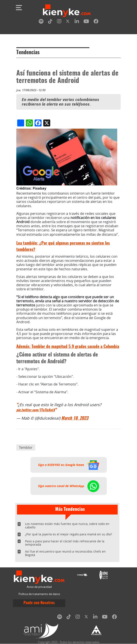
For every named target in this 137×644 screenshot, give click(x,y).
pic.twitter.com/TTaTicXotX (36, 410)
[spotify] (41, 22)
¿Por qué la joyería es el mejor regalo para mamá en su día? (68, 534)
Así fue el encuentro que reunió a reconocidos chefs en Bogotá (65, 553)
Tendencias (28, 53)
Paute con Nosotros (39, 603)
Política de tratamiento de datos (39, 594)
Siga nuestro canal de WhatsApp (69, 486)
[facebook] (96, 22)
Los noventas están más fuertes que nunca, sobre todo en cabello (67, 525)
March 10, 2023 (75, 418)
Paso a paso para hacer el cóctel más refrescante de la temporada (65, 543)
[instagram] (59, 22)
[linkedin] (77, 22)
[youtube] (86, 22)
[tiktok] (50, 22)
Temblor (26, 447)
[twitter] (68, 22)
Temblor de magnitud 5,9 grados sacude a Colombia (68, 347)
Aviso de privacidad (39, 587)
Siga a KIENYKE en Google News (69, 465)
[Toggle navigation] (19, 8)
